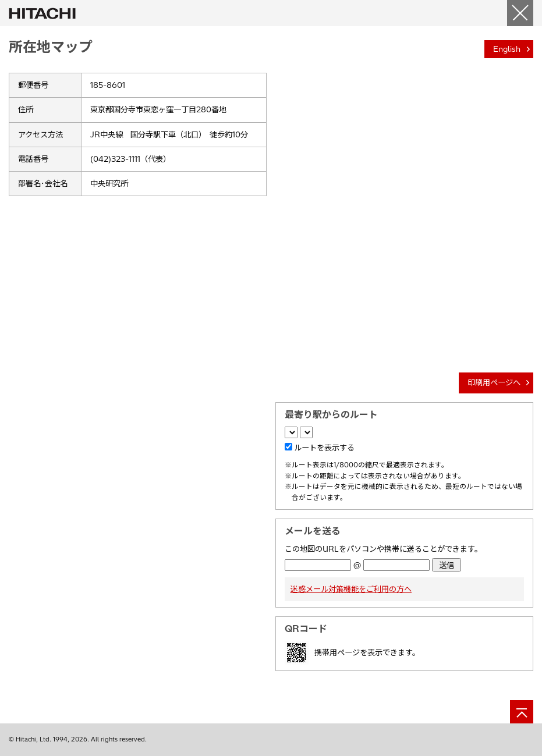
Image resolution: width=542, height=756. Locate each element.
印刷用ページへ (494, 382)
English (507, 49)
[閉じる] (520, 13)
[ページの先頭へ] (522, 712)
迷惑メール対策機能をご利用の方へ (351, 589)
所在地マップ (51, 47)
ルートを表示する (324, 448)
